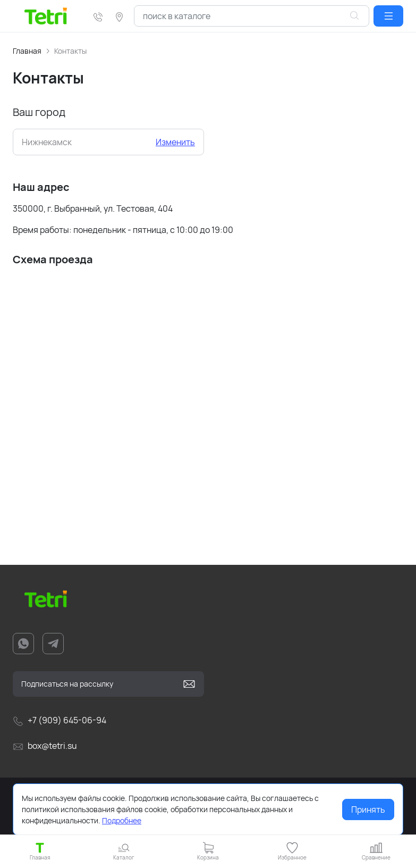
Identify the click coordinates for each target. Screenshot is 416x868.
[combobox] (252, 16)
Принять (368, 809)
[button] (388, 16)
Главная (27, 51)
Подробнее (122, 820)
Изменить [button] (175, 142)
